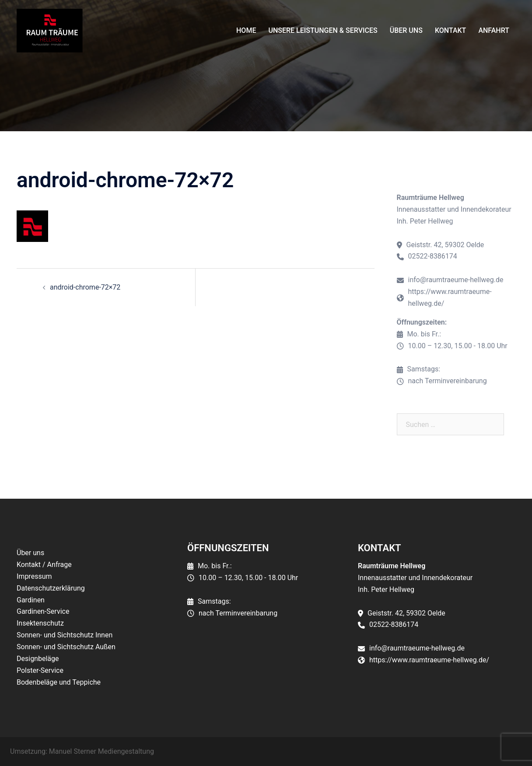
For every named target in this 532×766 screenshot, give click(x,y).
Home (246, 30)
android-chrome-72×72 (85, 287)
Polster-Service (40, 670)
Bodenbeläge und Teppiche (59, 682)
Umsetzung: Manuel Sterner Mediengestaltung (82, 751)
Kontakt (451, 30)
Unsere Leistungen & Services (323, 30)
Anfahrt (494, 30)
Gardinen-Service (43, 611)
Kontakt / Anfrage (44, 565)
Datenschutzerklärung (51, 588)
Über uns (406, 30)
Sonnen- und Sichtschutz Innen (65, 635)
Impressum (34, 576)
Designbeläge (38, 659)
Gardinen (31, 600)
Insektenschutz (40, 623)
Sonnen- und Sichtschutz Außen (66, 647)
